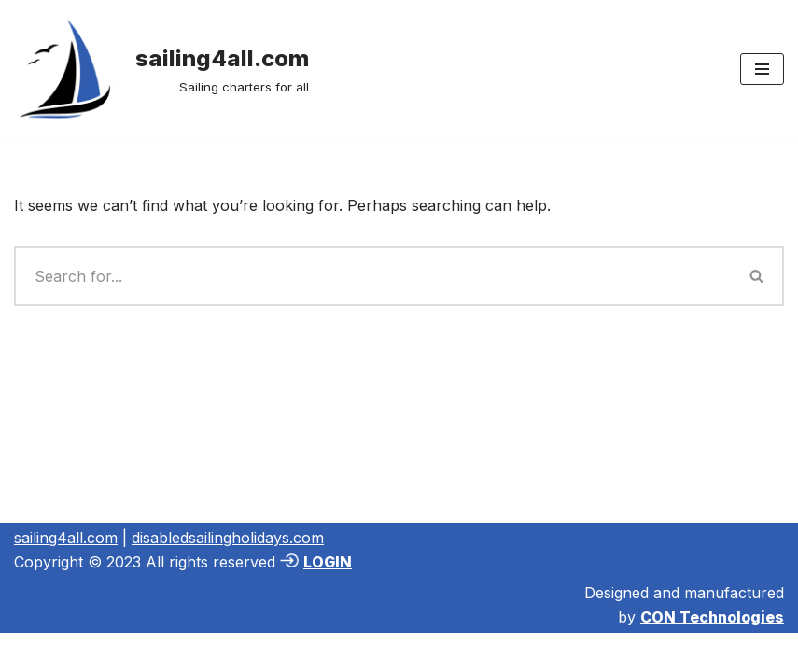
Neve (33, 651)
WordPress (195, 651)
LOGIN (328, 562)
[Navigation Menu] (762, 69)
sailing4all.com (66, 538)
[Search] (372, 276)
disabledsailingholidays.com (228, 538)
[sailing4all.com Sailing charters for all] (161, 69)
